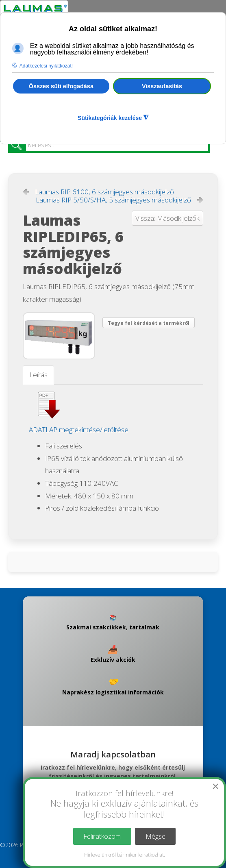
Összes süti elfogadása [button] (61, 86)
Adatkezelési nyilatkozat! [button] (46, 66)
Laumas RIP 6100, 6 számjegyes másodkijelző (104, 192)
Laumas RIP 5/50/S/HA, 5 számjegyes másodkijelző (113, 200)
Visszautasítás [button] (162, 86)
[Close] (215, 786)
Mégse (155, 836)
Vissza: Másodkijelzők (167, 218)
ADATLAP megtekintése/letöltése (79, 430)
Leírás (38, 375)
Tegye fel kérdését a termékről (149, 323)
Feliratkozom (102, 836)
